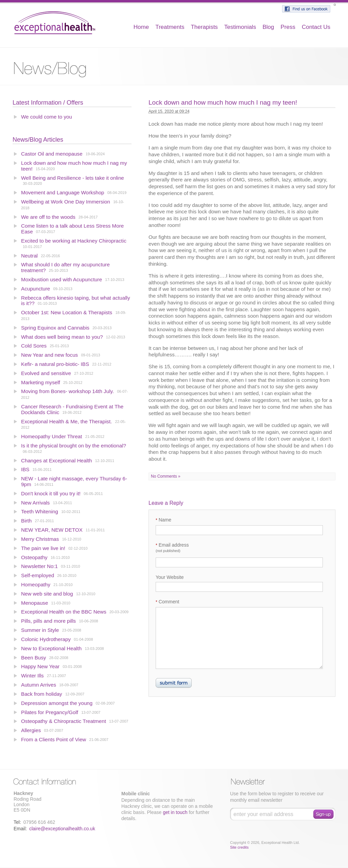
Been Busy (33, 658)
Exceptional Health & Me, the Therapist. (66, 421)
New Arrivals (35, 503)
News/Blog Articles (38, 140)
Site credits (239, 847)
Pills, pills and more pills (48, 621)
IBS (25, 469)
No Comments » (166, 476)
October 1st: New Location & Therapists (67, 312)
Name (163, 520)
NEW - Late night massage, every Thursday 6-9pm (74, 481)
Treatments (170, 27)
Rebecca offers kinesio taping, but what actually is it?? (76, 301)
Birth (26, 521)
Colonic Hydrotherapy (46, 639)
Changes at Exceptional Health (57, 460)
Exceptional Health (55, 22)
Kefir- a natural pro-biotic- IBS (55, 364)
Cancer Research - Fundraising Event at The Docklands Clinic (72, 409)
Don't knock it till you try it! (51, 493)
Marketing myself (41, 382)
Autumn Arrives (39, 685)
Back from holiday (42, 694)
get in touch (175, 812)
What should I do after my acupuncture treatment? (65, 267)
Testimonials (240, 27)
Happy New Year (40, 666)
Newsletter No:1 (39, 566)
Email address (172, 547)
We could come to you (47, 117)
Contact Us (316, 27)
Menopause (34, 603)
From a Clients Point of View (54, 739)
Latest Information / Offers (48, 103)
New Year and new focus (49, 355)
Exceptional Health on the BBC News (64, 612)
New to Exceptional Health (51, 648)
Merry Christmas (40, 539)
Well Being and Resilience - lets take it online (73, 178)
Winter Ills (32, 676)
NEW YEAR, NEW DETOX (52, 530)
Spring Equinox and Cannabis (55, 328)
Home (141, 27)
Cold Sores (34, 346)
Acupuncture (36, 289)
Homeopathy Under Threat (52, 436)
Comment (167, 602)
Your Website (170, 577)
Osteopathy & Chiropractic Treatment (64, 721)
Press (288, 27)
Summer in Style (40, 630)
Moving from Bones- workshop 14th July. (68, 391)
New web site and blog (47, 594)
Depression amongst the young (57, 703)
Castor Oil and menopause (52, 154)
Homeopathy (36, 584)
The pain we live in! (43, 548)
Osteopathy (34, 557)
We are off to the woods (48, 217)
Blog (268, 27)
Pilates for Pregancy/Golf (50, 712)
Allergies (31, 730)
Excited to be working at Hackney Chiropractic (74, 241)
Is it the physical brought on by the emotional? (74, 446)
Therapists (204, 27)
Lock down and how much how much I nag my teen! (74, 166)
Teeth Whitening (40, 511)
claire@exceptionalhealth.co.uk (62, 829)
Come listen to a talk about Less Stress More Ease (72, 229)
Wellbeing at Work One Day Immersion (66, 202)
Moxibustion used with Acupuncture (62, 279)
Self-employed (38, 575)
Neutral (29, 256)
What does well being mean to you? (62, 337)
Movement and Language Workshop (63, 192)
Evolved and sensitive (47, 373)
